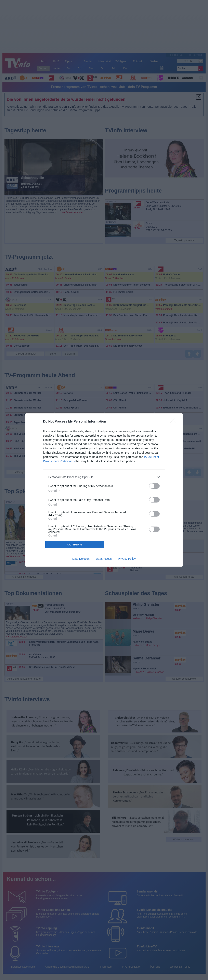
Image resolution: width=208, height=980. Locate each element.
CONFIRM (75, 545)
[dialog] (104, 490)
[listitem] (104, 477)
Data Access (104, 559)
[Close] (174, 422)
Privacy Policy (127, 559)
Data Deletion (81, 559)
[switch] (154, 486)
